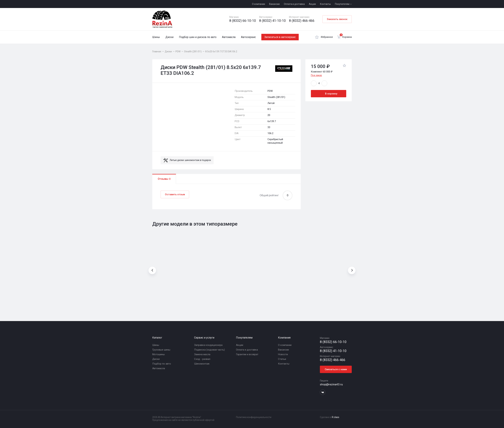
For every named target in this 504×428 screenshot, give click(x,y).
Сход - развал (202, 359)
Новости (283, 354)
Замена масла (202, 354)
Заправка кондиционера (208, 345)
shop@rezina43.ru (331, 384)
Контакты (325, 4)
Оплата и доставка (294, 4)
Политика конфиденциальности (254, 417)
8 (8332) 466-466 (302, 21)
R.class (336, 417)
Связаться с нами (336, 369)
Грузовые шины (161, 350)
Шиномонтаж (202, 364)
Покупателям (343, 4)
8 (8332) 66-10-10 (243, 21)
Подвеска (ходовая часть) (209, 350)
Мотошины (159, 354)
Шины (156, 37)
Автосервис (248, 37)
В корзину (329, 94)
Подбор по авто (162, 364)
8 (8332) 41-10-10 (272, 21)
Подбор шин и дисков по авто (198, 37)
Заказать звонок (337, 19)
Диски (169, 37)
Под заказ (316, 75)
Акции (312, 4)
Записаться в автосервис (280, 37)
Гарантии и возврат (247, 354)
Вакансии (274, 4)
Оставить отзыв (175, 194)
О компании (259, 4)
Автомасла (229, 37)
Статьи (282, 359)
